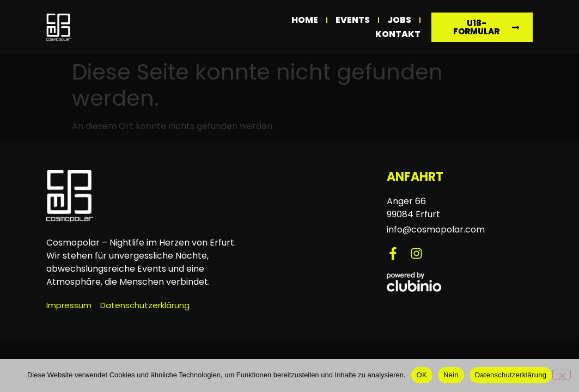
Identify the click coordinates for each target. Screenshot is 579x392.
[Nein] (562, 375)
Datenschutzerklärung (511, 375)
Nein (451, 375)
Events (353, 20)
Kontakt (398, 34)
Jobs (399, 20)
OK (422, 375)
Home (305, 20)
